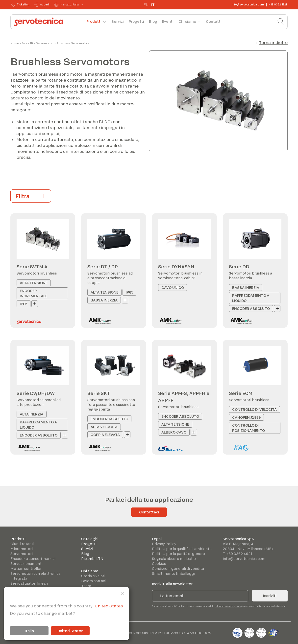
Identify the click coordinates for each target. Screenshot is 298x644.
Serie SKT (99, 393)
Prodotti (94, 21)
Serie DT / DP (103, 267)
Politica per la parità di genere (178, 554)
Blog (153, 21)
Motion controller (26, 568)
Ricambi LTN (92, 559)
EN (146, 5)
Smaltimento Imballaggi (174, 573)
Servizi (118, 21)
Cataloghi (90, 539)
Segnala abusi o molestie (174, 559)
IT (153, 5)
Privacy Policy (164, 544)
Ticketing (20, 5)
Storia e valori (93, 576)
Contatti (214, 21)
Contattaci (149, 512)
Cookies (159, 563)
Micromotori (22, 549)
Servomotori (45, 43)
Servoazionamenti (26, 563)
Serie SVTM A (32, 267)
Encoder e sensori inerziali (33, 559)
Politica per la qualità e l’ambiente (182, 549)
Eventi (168, 21)
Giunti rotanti (22, 544)
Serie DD (239, 267)
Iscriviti (270, 596)
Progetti (136, 21)
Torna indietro (273, 42)
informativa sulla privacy (228, 606)
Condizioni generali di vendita (178, 568)
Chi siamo (187, 21)
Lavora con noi (94, 581)
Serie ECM (241, 393)
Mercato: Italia (67, 5)
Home (15, 43)
